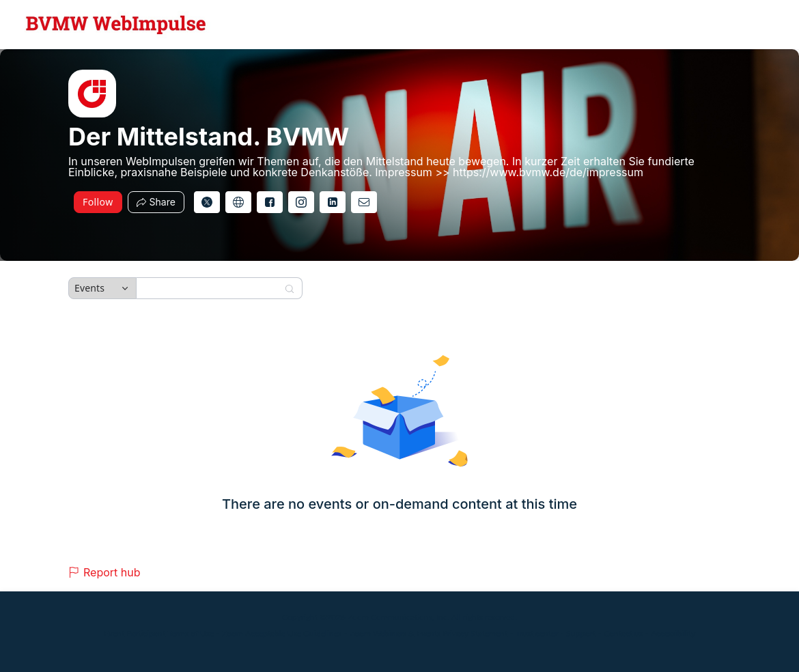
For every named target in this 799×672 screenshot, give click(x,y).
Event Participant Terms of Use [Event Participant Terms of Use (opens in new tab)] (159, 633)
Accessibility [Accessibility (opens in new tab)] (673, 633)
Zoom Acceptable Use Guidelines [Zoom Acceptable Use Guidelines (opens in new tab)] (282, 633)
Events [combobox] (89, 288)
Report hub (104, 572)
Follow (98, 202)
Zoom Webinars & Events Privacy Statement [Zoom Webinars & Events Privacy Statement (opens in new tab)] (429, 633)
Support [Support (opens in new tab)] (581, 633)
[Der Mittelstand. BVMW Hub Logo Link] (116, 25)
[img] (92, 94)
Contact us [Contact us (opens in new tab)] (623, 633)
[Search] (210, 288)
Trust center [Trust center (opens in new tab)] (537, 633)
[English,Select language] (749, 25)
